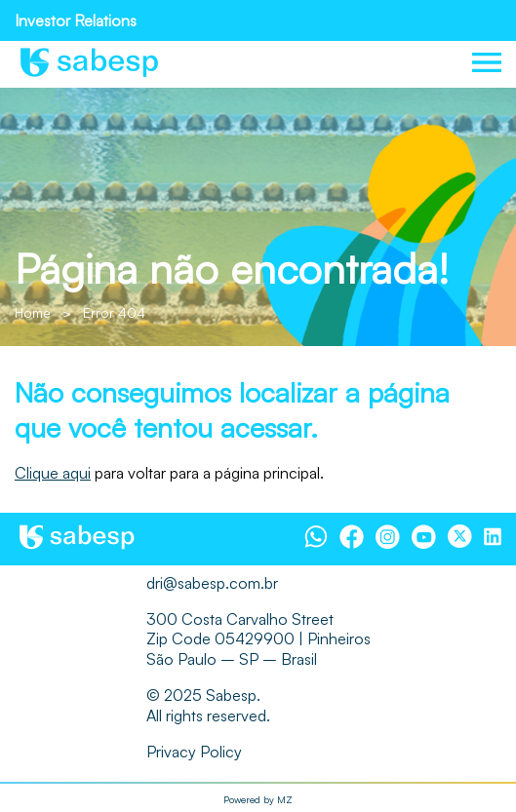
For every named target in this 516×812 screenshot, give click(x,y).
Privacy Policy (194, 752)
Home (33, 312)
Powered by (258, 799)
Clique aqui (53, 473)
